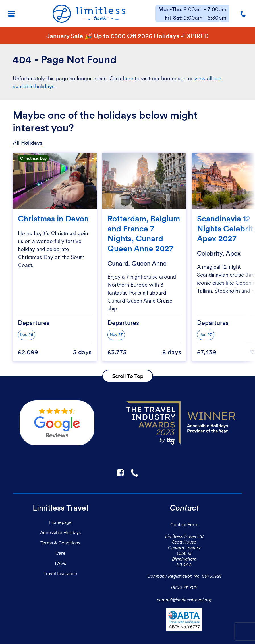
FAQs (60, 563)
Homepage (60, 522)
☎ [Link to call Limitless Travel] (135, 473)
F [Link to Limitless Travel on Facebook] (120, 473)
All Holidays (28, 143)
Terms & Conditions (60, 543)
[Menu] (11, 14)
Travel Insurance (60, 573)
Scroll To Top (128, 376)
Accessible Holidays (60, 532)
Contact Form (184, 524)
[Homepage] (89, 14)
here (128, 78)
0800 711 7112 (184, 587)
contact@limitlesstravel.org (184, 600)
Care (60, 553)
